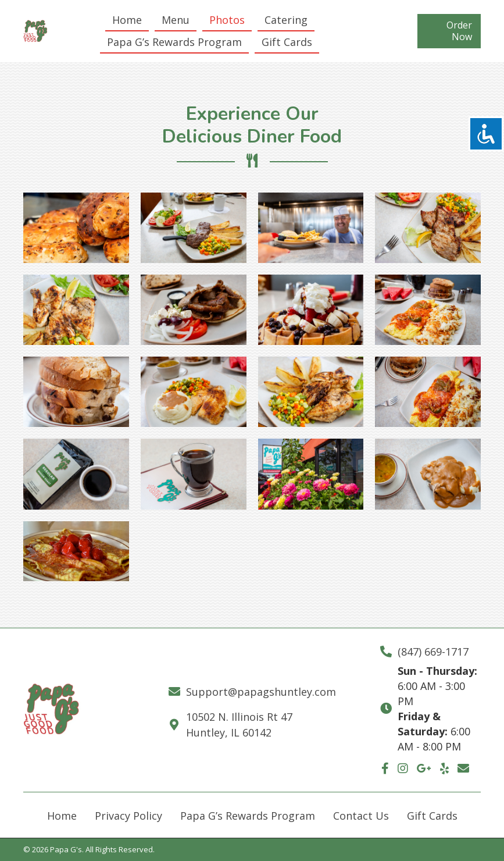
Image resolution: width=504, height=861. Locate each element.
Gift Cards (432, 816)
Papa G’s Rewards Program (248, 816)
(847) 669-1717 (433, 652)
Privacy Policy (128, 816)
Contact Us (361, 816)
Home (62, 816)
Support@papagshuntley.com (261, 692)
